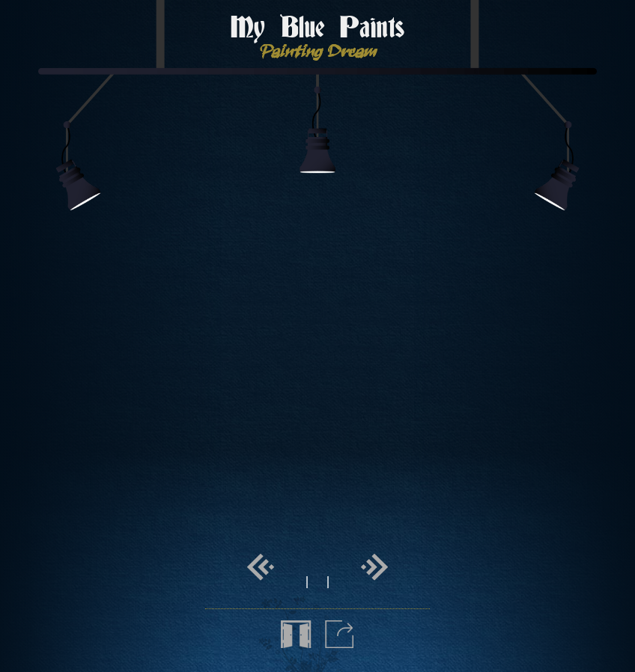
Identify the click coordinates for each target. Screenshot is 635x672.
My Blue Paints (317, 28)
